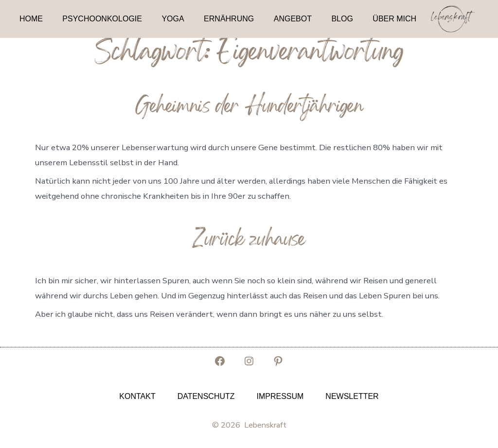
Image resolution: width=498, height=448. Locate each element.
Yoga (173, 19)
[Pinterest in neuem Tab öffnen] (278, 361)
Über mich (394, 19)
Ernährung (229, 19)
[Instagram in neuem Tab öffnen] (249, 361)
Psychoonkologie (102, 19)
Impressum (280, 396)
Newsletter (352, 396)
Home (31, 19)
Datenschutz (206, 396)
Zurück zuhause (249, 241)
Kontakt (137, 396)
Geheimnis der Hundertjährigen (249, 108)
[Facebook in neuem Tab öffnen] (220, 361)
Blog (342, 19)
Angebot (293, 19)
